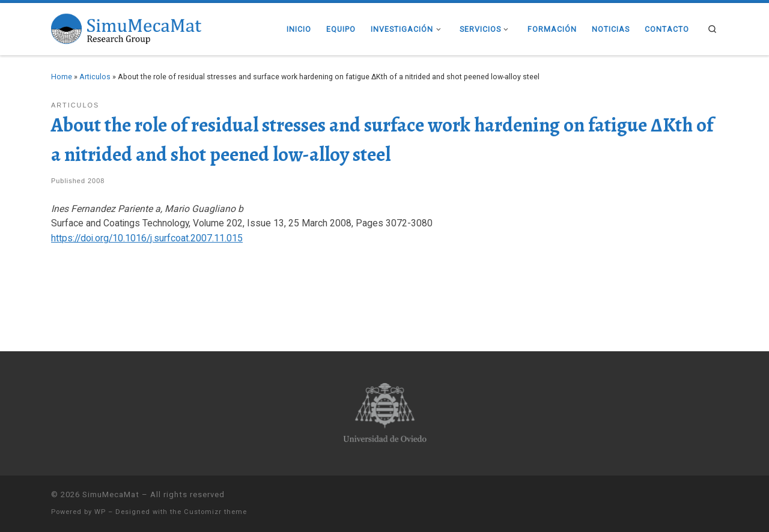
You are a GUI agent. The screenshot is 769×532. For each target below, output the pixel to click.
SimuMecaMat (111, 494)
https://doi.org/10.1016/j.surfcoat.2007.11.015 (147, 238)
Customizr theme (215, 512)
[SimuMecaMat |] (126, 27)
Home (62, 77)
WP (100, 512)
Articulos (95, 77)
